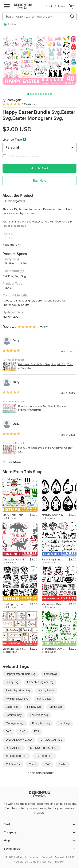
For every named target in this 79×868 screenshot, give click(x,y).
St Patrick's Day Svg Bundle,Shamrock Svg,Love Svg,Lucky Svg (55, 649)
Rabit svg (64, 723)
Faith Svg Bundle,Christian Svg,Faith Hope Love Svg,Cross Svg (55, 559)
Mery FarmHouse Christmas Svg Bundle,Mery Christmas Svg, (16, 515)
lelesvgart (12, 100)
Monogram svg (15, 723)
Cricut (32, 764)
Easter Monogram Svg (40, 682)
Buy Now (39, 181)
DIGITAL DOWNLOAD (19, 740)
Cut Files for (13, 764)
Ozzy (16, 340)
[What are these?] (24, 139)
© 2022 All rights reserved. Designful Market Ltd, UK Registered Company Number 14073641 (40, 859)
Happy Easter (46, 691)
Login (50, 6)
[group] (39, 60)
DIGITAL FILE (14, 748)
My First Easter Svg (17, 699)
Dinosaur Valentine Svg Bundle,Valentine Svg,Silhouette (16, 559)
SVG (47, 764)
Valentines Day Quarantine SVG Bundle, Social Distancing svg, (55, 604)
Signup (62, 6)
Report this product (40, 773)
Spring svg (56, 707)
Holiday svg (34, 707)
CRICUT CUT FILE (16, 756)
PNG (23, 731)
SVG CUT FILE (44, 756)
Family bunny (14, 715)
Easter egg (12, 707)
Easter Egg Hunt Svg (18, 691)
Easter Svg (50, 674)
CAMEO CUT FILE (51, 740)
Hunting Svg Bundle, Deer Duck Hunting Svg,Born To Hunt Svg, (16, 604)
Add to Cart (40, 168)
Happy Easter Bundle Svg (21, 674)
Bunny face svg (41, 723)
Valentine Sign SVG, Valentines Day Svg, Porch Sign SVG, (16, 649)
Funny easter (45, 699)
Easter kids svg (39, 715)
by (10, 518)
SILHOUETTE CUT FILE (44, 748)
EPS (37, 731)
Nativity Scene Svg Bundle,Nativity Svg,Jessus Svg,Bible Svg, (55, 515)
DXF (8, 731)
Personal (12, 147)
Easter (63, 764)
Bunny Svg (12, 682)
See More (12, 462)
